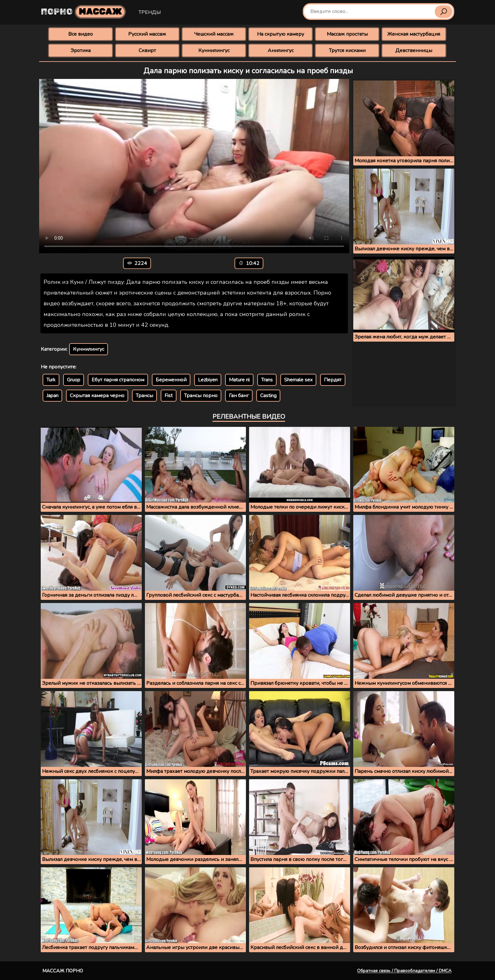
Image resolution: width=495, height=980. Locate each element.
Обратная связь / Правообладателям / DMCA (404, 971)
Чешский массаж (214, 34)
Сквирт (147, 51)
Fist (169, 396)
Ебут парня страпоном (118, 380)
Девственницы (414, 51)
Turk (51, 380)
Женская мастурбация (414, 34)
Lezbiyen (208, 380)
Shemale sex (298, 380)
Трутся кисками (347, 51)
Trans (267, 380)
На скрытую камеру (280, 34)
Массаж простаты (347, 34)
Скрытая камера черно (97, 396)
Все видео (81, 34)
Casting (268, 396)
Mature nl (239, 380)
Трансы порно (201, 396)
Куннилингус (214, 51)
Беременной (171, 380)
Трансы (144, 396)
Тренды (150, 12)
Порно (83, 12)
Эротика (81, 51)
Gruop (74, 380)
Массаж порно (63, 971)
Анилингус (281, 51)
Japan (52, 396)
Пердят (333, 380)
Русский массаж (147, 34)
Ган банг (239, 396)
